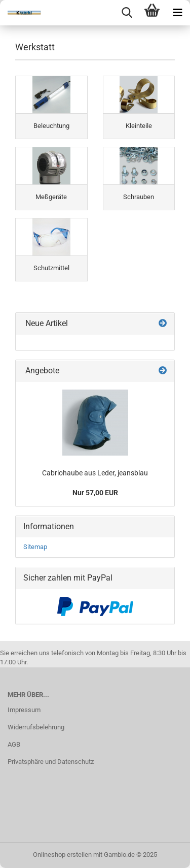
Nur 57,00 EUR (95, 493)
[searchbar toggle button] (127, 13)
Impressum (24, 710)
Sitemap (35, 547)
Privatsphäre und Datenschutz (51, 762)
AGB (14, 744)
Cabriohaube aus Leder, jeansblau (95, 473)
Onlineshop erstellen (62, 855)
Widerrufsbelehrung (36, 727)
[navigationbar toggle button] (177, 13)
